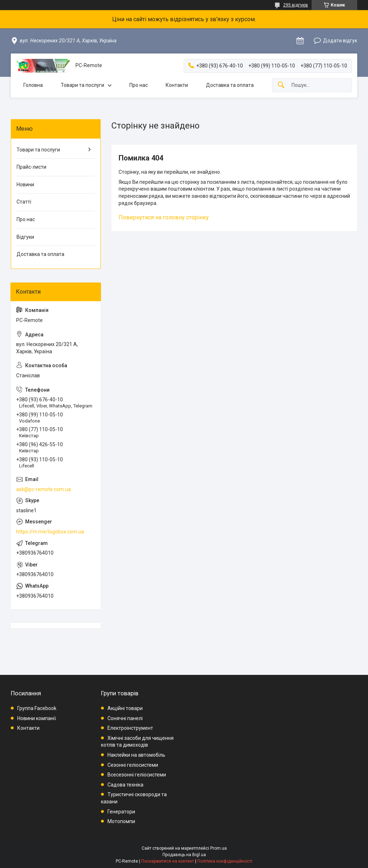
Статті (24, 202)
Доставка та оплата (230, 85)
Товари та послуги (82, 85)
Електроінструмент (130, 728)
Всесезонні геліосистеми (137, 775)
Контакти (177, 85)
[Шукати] (281, 85)
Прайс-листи (31, 167)
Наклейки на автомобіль (136, 755)
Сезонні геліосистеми (133, 765)
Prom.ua (218, 848)
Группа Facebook (37, 708)
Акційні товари (125, 708)
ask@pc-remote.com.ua (43, 489)
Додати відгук (340, 41)
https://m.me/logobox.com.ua (50, 532)
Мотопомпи (121, 821)
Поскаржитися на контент (168, 861)
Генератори (121, 812)
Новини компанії (37, 718)
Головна (33, 85)
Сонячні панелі (125, 718)
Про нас (139, 85)
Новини (25, 185)
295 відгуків (296, 5)
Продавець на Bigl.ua (184, 855)
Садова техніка (125, 785)
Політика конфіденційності (225, 861)
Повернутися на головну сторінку (164, 217)
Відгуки (25, 237)
